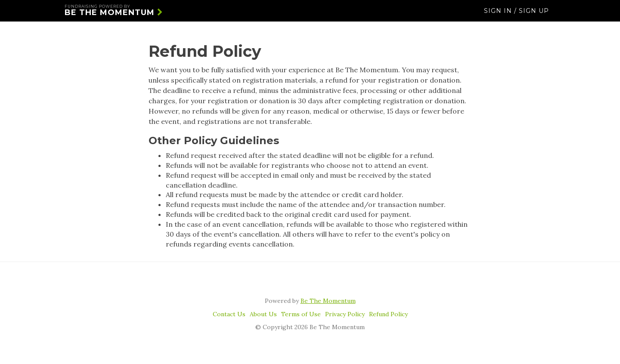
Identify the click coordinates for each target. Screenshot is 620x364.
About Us (263, 314)
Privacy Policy (345, 314)
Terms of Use (301, 314)
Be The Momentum (114, 15)
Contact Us (229, 314)
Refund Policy (388, 314)
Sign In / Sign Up (516, 15)
